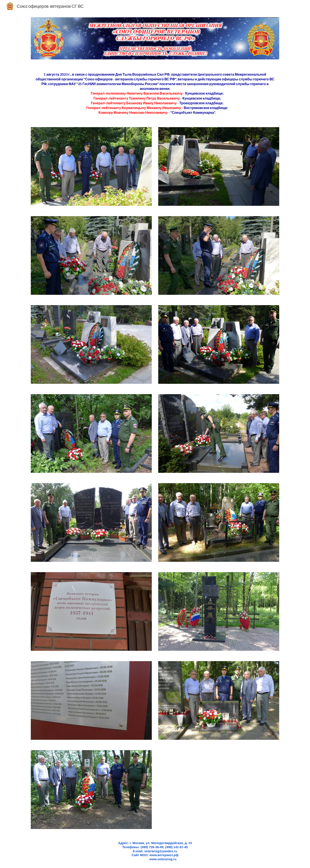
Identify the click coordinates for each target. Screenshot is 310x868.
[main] (155, 94)
